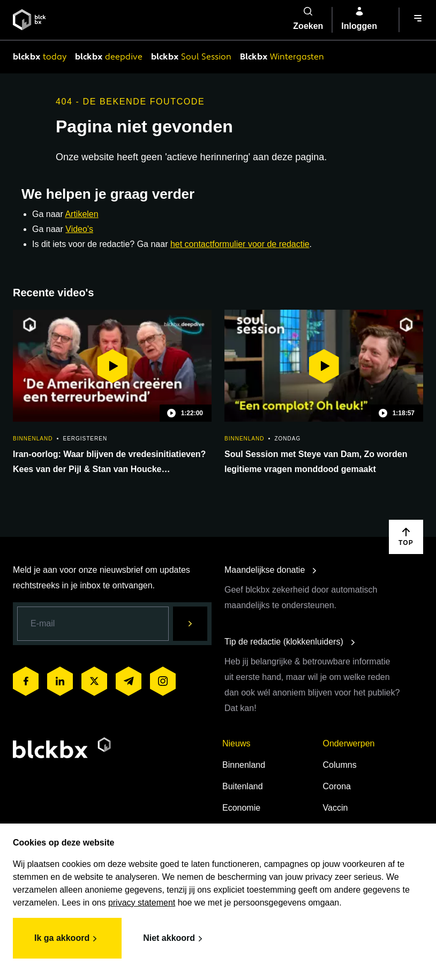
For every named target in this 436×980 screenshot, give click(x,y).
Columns (340, 765)
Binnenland (244, 765)
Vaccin (336, 808)
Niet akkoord (174, 939)
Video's (79, 229)
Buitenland (243, 786)
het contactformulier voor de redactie (240, 244)
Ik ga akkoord (67, 939)
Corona (337, 786)
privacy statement (142, 903)
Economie (241, 808)
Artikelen (81, 214)
